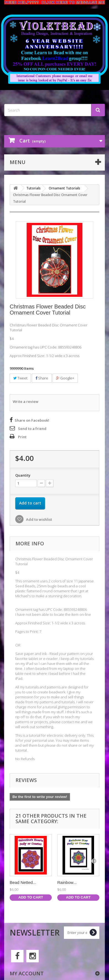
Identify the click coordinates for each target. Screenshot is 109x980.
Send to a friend (32, 429)
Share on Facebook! (32, 420)
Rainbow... (67, 882)
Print (22, 437)
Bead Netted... (23, 882)
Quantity (23, 475)
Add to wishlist (39, 519)
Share (42, 378)
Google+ (65, 378)
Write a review (26, 401)
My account (27, 973)
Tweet (20, 378)
